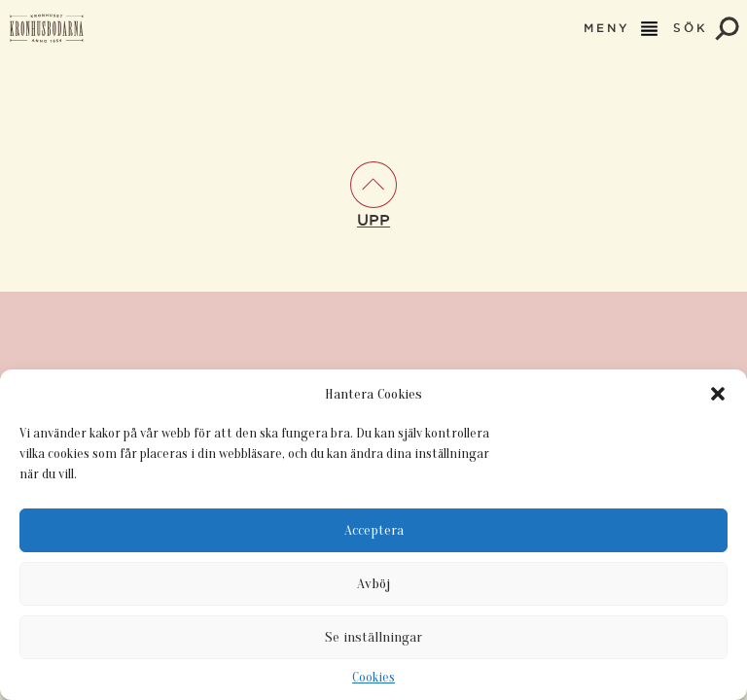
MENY (622, 29)
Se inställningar (373, 637)
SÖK (706, 29)
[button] (718, 394)
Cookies (373, 677)
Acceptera (374, 530)
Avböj (373, 584)
